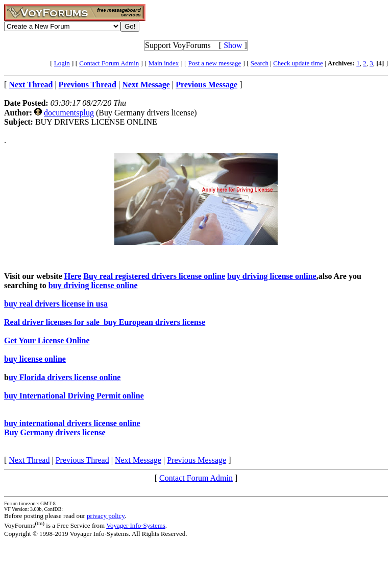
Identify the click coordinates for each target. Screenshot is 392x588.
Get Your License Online (47, 340)
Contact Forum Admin (109, 63)
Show (233, 45)
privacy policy (106, 516)
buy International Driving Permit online (74, 396)
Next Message (138, 460)
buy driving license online (272, 276)
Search (260, 63)
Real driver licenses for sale (53, 322)
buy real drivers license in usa (56, 304)
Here (73, 276)
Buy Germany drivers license (55, 432)
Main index (164, 63)
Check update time (298, 63)
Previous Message (197, 460)
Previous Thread (82, 460)
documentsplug (69, 113)
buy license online (35, 359)
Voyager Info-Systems (136, 525)
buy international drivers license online (72, 423)
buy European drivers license (153, 322)
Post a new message (215, 63)
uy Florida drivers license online (65, 377)
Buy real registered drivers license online (154, 276)
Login (62, 63)
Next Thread (29, 460)
